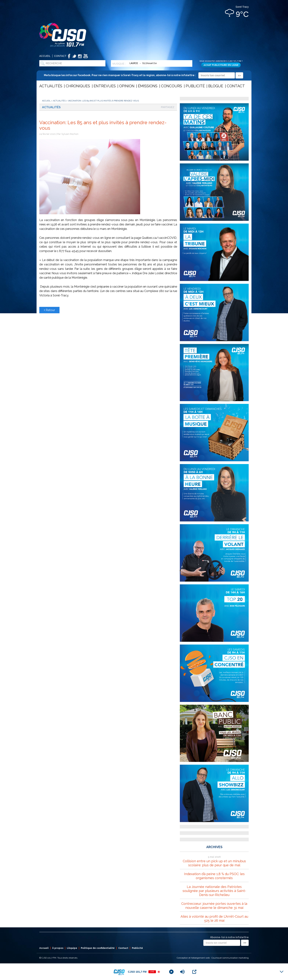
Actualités (51, 86)
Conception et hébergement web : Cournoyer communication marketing (213, 958)
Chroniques (78, 86)
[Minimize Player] (282, 972)
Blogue (216, 86)
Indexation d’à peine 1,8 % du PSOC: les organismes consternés (214, 876)
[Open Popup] (194, 972)
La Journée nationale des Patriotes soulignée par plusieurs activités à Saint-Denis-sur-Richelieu (214, 891)
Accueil (45, 56)
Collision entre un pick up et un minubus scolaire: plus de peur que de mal (214, 863)
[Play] (171, 972)
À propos (58, 948)
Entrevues (105, 86)
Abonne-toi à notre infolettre (229, 937)
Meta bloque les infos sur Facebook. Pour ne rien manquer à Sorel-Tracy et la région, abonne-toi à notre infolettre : (144, 75)
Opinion (127, 86)
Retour (49, 310)
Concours (172, 86)
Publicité (195, 86)
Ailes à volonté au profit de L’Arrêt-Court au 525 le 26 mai (214, 918)
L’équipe (72, 948)
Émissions (148, 86)
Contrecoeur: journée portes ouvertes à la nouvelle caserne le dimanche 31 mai (214, 906)
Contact (60, 56)
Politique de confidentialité (98, 948)
